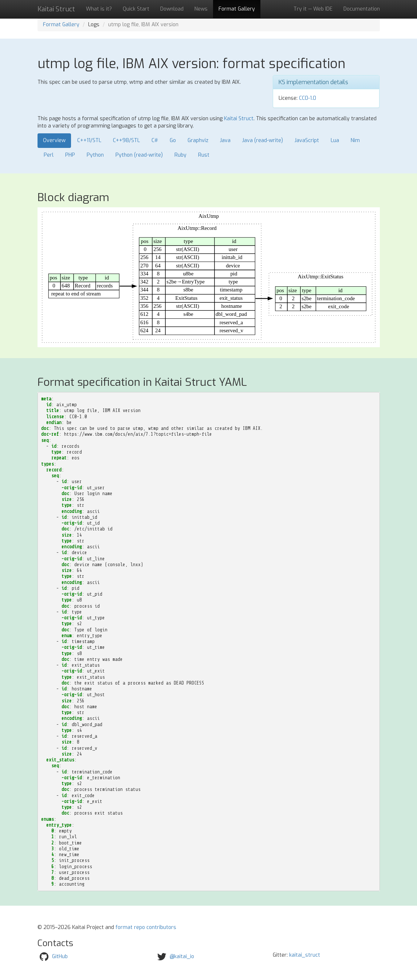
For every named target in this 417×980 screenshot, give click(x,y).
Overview (54, 140)
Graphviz (198, 140)
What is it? (99, 9)
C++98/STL (126, 140)
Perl (49, 155)
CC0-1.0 (308, 98)
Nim (355, 140)
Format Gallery (237, 9)
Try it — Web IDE (313, 9)
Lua (335, 140)
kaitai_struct (305, 955)
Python (95, 155)
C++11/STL (89, 140)
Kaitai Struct (239, 119)
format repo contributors (146, 927)
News (201, 9)
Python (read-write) (139, 155)
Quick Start (136, 9)
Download (172, 9)
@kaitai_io (182, 957)
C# (155, 140)
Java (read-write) (263, 140)
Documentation (362, 9)
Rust (204, 155)
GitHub (60, 957)
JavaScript (307, 140)
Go (173, 140)
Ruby (180, 155)
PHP (70, 155)
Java (225, 140)
